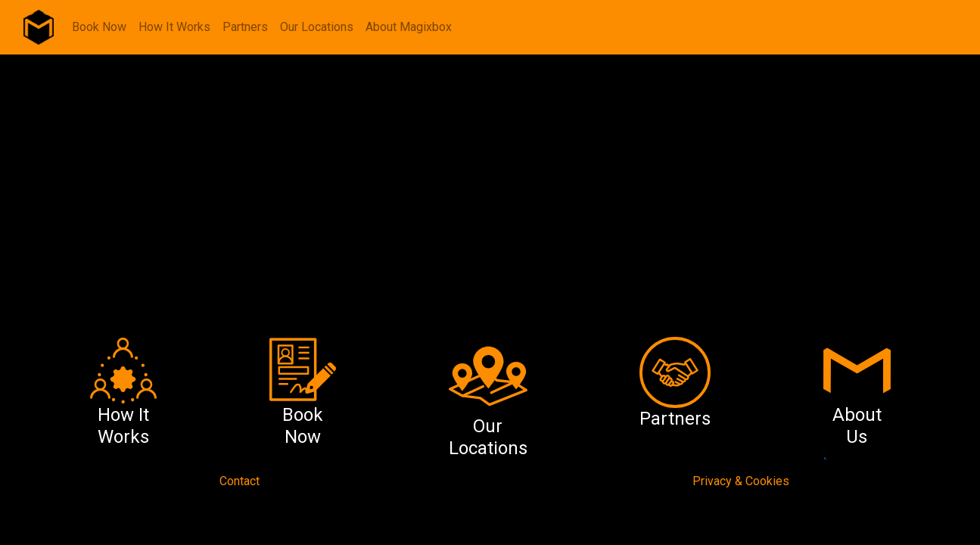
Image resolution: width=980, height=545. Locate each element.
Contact (240, 481)
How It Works (174, 27)
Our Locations (317, 27)
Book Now (99, 27)
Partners (245, 27)
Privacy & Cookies (741, 481)
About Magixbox (409, 27)
